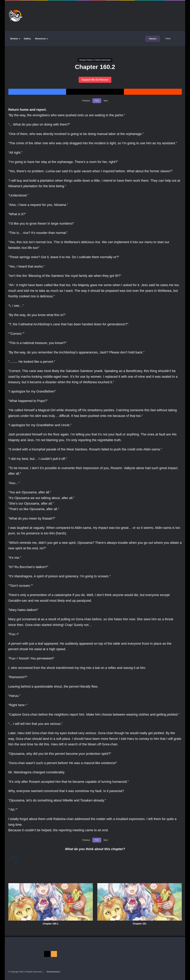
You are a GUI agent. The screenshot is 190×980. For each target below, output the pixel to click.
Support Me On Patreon (95, 80)
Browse (14, 39)
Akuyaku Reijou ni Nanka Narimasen (95, 60)
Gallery (27, 39)
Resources (41, 39)
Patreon (153, 39)
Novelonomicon (53, 972)
